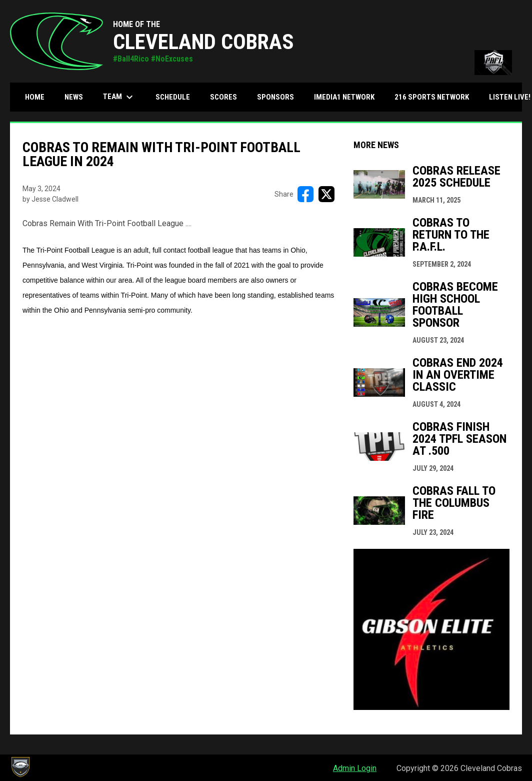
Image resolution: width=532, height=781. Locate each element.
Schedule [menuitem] (173, 97)
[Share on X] (326, 194)
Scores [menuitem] (223, 97)
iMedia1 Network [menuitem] (344, 97)
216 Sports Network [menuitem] (432, 97)
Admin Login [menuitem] (355, 768)
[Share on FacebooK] (305, 194)
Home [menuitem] (35, 97)
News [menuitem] (74, 97)
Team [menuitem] (119, 97)
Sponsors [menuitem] (275, 97)
